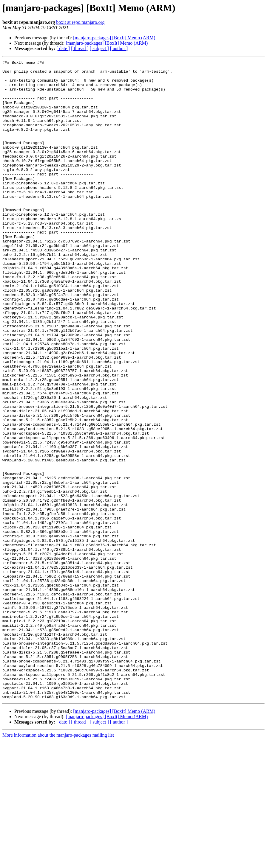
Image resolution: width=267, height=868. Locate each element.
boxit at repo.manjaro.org (80, 22)
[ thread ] (80, 48)
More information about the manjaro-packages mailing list (58, 863)
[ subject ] (99, 48)
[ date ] (63, 48)
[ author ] (119, 48)
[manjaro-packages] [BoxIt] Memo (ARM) (114, 38)
